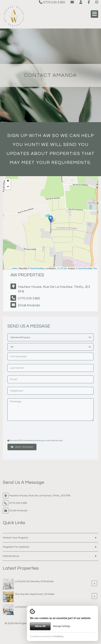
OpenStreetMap (37, 268)
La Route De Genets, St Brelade (34, 581)
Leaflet (14, 268)
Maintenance (11, 556)
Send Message (22, 447)
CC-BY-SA (62, 268)
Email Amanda (29, 305)
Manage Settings (62, 626)
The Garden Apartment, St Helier (35, 594)
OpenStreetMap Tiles (88, 268)
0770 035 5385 (52, 2)
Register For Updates (16, 547)
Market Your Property (16, 538)
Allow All (40, 626)
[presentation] (30, 430)
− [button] (8, 187)
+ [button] (8, 181)
